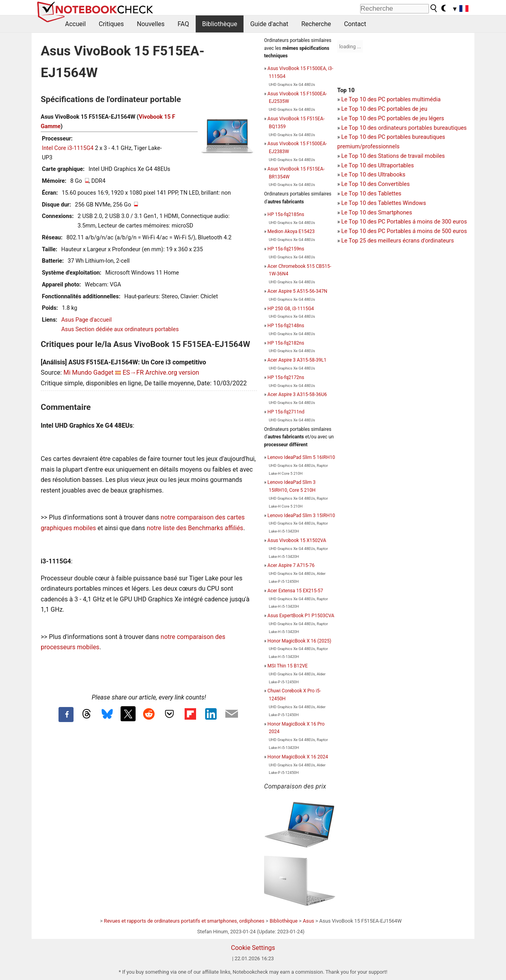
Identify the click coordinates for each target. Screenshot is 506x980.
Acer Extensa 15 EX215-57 (295, 591)
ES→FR (133, 372)
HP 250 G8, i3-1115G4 (291, 309)
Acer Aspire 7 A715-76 (291, 565)
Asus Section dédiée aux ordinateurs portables (120, 329)
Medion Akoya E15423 (291, 231)
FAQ (183, 24)
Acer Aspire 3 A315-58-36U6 (297, 394)
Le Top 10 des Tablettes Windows (383, 203)
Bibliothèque (220, 24)
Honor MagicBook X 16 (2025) (299, 641)
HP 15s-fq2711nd (286, 412)
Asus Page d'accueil (87, 320)
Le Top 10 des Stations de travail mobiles (393, 156)
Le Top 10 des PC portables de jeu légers (393, 118)
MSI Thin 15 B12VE (288, 666)
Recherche (316, 24)
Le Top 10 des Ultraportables (378, 166)
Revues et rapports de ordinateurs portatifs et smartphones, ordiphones (184, 921)
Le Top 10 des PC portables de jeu (384, 109)
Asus (309, 921)
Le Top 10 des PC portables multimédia (391, 100)
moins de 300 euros (442, 222)
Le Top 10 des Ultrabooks (373, 175)
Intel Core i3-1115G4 (68, 148)
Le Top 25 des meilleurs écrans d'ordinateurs (397, 241)
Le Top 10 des (360, 222)
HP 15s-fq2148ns (286, 326)
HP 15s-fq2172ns (286, 377)
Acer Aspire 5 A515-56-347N (297, 291)
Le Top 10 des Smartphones (377, 213)
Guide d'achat (269, 24)
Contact (355, 24)
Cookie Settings (253, 948)
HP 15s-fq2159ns (286, 249)
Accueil (76, 24)
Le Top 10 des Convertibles (375, 184)
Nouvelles (151, 24)
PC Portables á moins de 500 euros (422, 231)
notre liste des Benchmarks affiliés (195, 528)
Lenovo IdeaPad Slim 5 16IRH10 (301, 457)
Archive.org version (172, 372)
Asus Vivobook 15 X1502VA (297, 540)
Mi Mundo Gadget (88, 372)
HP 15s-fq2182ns (286, 343)
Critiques (111, 24)
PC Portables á (397, 222)
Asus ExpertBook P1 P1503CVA (301, 616)
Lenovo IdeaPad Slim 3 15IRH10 (301, 516)
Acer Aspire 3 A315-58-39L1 (297, 360)
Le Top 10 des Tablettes (371, 194)
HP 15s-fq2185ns (286, 214)
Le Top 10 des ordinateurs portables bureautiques (404, 128)
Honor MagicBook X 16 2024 (298, 757)
